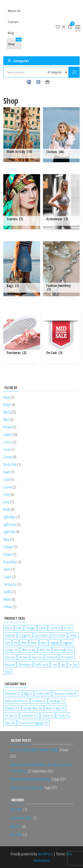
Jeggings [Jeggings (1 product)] (55, 642)
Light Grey (10, 524)
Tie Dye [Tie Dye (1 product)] (73, 664)
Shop (16, 42)
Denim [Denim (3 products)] (68, 628)
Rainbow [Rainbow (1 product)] (10, 664)
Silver (7, 569)
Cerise (8, 442)
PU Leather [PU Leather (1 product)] (67, 657)
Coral (7, 450)
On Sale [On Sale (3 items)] (11, 715)
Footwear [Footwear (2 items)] (39, 701)
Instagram (38, 82)
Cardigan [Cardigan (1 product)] (30, 628)
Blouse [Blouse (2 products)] (9, 628)
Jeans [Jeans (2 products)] (44, 642)
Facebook (29, 82)
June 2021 (16, 834)
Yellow (8, 607)
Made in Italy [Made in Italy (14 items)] (55, 708)
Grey (7, 494)
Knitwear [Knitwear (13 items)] (12, 708)
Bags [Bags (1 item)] (28, 693)
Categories (21, 61)
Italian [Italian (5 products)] (34, 642)
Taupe (7, 577)
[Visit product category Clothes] (61, 135)
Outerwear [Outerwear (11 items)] (30, 715)
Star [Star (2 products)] (63, 664)
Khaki (7, 509)
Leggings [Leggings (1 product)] (67, 642)
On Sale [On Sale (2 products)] (23, 657)
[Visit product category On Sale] (61, 336)
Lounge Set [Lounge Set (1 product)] (11, 650)
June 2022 (16, 809)
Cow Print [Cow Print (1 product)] (55, 628)
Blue (6, 419)
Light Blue (9, 517)
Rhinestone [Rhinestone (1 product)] (25, 664)
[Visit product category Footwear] (22, 336)
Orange (8, 547)
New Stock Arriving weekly (27, 788)
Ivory (6, 502)
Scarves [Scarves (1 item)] (48, 715)
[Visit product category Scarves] (22, 202)
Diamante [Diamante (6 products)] (10, 635)
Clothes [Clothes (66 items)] (43, 693)
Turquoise (10, 584)
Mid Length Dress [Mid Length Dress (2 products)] (63, 650)
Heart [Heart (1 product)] (24, 642)
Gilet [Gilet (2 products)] (8, 642)
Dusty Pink (10, 464)
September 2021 (21, 818)
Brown (8, 427)
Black (7, 412)
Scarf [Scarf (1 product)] (54, 664)
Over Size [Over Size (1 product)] (37, 657)
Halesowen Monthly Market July (30, 779)
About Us (14, 11)
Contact (13, 22)
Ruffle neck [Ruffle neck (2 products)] (42, 664)
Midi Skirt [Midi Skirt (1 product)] (45, 650)
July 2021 (15, 826)
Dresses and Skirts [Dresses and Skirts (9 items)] (65, 693)
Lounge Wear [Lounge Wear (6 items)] (33, 708)
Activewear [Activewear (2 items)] (13, 693)
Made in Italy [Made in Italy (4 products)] (29, 650)
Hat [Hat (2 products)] (16, 642)
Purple (8, 554)
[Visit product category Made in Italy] (22, 135)
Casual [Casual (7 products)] (42, 628)
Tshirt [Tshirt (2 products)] (8, 672)
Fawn (7, 472)
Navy (6, 539)
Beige (7, 405)
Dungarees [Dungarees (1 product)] (25, 635)
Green (8, 487)
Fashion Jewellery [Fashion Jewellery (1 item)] (16, 701)
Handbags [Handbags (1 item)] (57, 701)
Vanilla (7, 592)
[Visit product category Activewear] (61, 202)
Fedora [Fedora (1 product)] (73, 635)
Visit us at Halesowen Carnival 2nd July (34, 750)
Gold (7, 479)
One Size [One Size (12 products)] (10, 657)
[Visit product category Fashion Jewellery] (61, 269)
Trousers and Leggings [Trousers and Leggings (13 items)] (33, 723)
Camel (7, 434)
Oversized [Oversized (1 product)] (52, 657)
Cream (8, 457)
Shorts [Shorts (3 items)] (63, 715)
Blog (11, 33)
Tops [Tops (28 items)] (10, 723)
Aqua (7, 397)
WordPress (45, 854)
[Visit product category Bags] (22, 269)
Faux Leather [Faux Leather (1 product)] (42, 635)
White (7, 599)
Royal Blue (10, 562)
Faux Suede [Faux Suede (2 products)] (59, 635)
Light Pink (9, 532)
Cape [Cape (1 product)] (19, 628)
